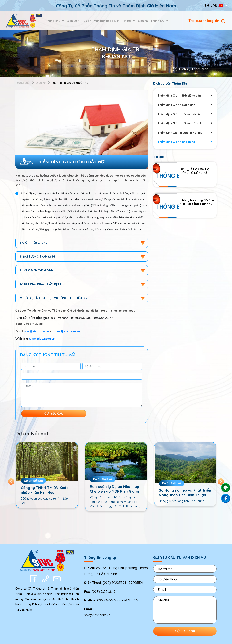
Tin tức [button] (127, 21)
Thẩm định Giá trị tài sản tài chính (185, 123)
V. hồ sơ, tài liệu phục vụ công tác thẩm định (55, 298)
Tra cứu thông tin (207, 21)
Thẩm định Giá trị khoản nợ (185, 142)
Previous (11, 481)
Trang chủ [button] (54, 21)
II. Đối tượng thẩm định (38, 257)
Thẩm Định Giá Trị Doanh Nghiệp (185, 133)
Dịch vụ (41, 83)
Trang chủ (22, 83)
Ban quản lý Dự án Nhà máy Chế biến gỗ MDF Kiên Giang (115, 489)
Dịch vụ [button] (72, 21)
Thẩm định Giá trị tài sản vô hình (185, 114)
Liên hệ (143, 21)
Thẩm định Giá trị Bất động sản (185, 96)
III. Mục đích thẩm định (37, 270)
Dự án (87, 21)
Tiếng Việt (214, 5)
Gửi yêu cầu (185, 631)
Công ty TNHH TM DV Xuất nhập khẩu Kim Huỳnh (44, 490)
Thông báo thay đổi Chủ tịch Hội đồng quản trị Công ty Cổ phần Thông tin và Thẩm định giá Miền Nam (198, 202)
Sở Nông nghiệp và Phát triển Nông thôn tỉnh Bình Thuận (185, 493)
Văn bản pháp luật (107, 21)
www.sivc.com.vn (42, 339)
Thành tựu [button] (158, 21)
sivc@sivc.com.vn (37, 331)
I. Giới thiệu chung (34, 243)
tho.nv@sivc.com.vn (66, 331)
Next (221, 481)
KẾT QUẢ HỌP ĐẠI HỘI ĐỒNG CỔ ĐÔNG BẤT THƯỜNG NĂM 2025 (195, 171)
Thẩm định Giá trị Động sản (185, 105)
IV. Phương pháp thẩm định (40, 284)
